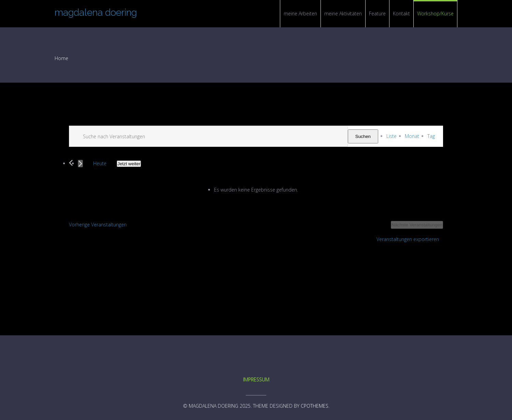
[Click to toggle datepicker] (129, 164)
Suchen (363, 136)
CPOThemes (315, 406)
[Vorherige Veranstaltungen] (71, 163)
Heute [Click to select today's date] (100, 163)
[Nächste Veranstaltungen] (80, 164)
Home (61, 58)
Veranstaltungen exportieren (408, 239)
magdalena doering (96, 12)
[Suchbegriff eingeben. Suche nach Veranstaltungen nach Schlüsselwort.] (208, 136)
